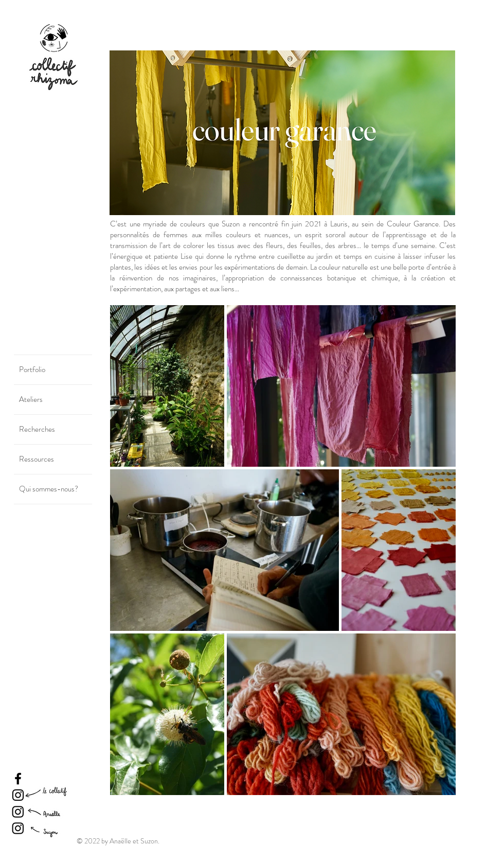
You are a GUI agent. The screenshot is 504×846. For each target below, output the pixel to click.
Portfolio (32, 369)
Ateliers (31, 399)
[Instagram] (18, 795)
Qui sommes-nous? (49, 489)
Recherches (37, 429)
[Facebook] (18, 779)
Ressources (37, 459)
